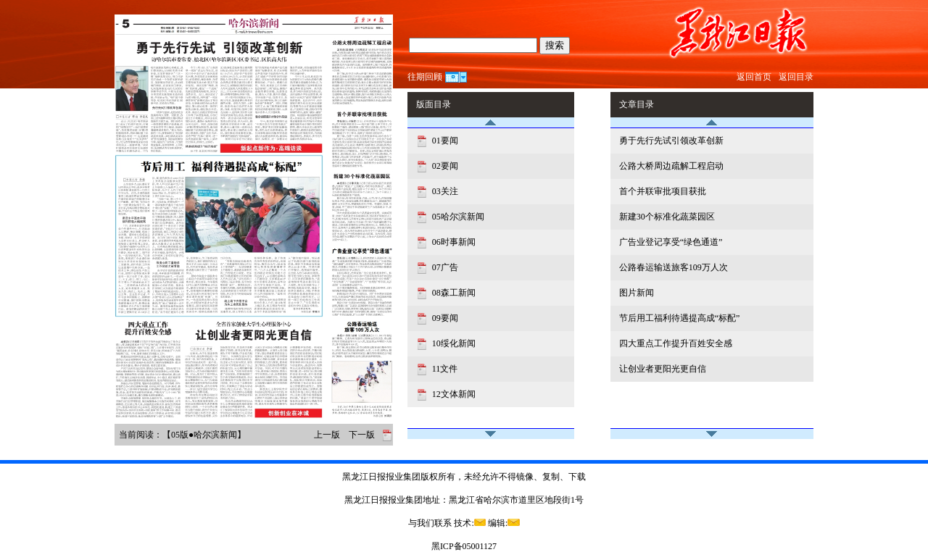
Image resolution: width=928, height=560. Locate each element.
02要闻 (444, 166)
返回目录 (796, 77)
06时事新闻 (453, 242)
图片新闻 (637, 293)
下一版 (362, 435)
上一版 (327, 435)
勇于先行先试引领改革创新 (671, 141)
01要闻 (444, 141)
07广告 (444, 267)
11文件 (444, 369)
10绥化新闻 (453, 343)
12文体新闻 (453, 394)
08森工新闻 (453, 293)
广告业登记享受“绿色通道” (671, 242)
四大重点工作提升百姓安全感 (676, 343)
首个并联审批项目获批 (663, 191)
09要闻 (444, 318)
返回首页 (754, 77)
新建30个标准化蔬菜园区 (667, 217)
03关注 (444, 191)
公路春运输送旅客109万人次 (674, 267)
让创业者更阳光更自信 (663, 369)
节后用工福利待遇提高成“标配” (680, 318)
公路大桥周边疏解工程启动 (671, 166)
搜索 (555, 45)
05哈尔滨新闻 (457, 217)
